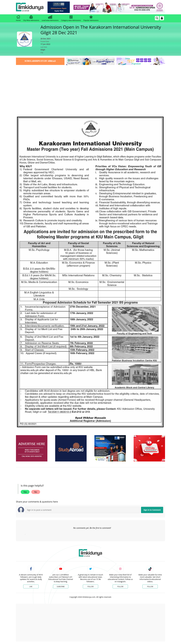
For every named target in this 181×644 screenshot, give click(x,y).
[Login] (162, 18)
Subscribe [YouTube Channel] (61, 587)
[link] (59, 7)
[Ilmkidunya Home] (30, 7)
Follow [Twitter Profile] (90, 587)
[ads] (32, 448)
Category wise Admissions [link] (71, 18)
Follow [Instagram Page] (120, 587)
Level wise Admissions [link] (50, 18)
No (36, 492)
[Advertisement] (90, 84)
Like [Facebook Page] (31, 587)
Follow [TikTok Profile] (150, 587)
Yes (25, 492)
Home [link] (18, 18)
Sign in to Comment (152, 510)
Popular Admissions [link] (91, 18)
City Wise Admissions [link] (31, 18)
